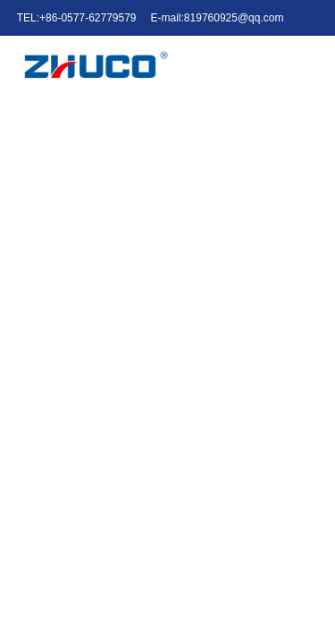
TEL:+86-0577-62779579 (77, 18)
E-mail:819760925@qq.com (218, 18)
